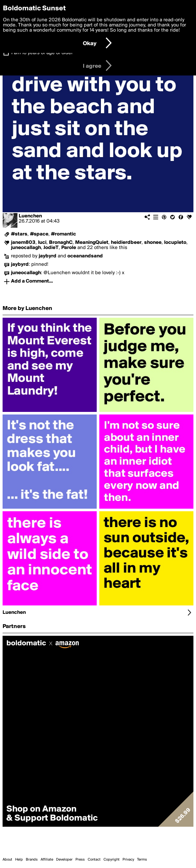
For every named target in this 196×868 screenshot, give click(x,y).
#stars (19, 234)
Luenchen (30, 216)
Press (80, 860)
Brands (32, 860)
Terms (142, 860)
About (7, 860)
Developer (64, 860)
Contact (94, 860)
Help (19, 860)
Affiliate (47, 860)
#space (39, 234)
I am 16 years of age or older (42, 53)
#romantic (64, 234)
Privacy (128, 860)
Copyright (112, 860)
